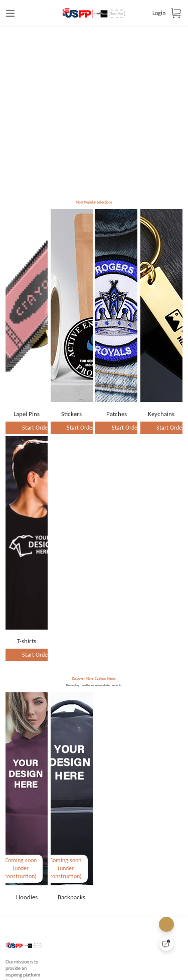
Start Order (36, 461)
